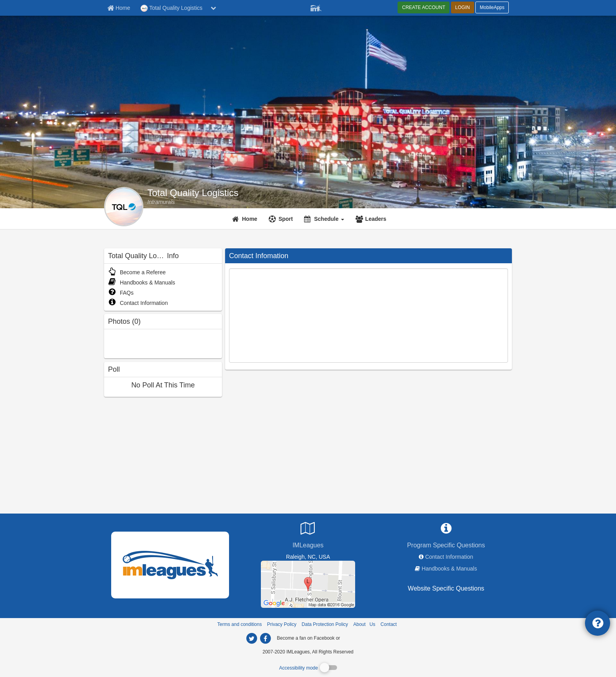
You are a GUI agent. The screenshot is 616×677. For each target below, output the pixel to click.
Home (250, 219)
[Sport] (282, 219)
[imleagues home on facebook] (265, 638)
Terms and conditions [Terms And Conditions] (239, 624)
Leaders (376, 219)
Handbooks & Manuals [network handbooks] (449, 569)
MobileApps (492, 7)
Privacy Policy (282, 624)
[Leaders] (372, 219)
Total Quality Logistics (193, 193)
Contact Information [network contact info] (449, 557)
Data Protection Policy (325, 624)
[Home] (246, 219)
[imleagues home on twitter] (251, 638)
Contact (389, 624)
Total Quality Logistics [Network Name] (171, 8)
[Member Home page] (119, 8)
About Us (364, 624)
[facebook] (357, 638)
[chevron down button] (213, 8)
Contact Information (138, 303)
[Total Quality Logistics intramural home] (161, 202)
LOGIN (463, 7)
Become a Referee (137, 272)
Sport (286, 219)
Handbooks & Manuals (142, 283)
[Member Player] (316, 7)
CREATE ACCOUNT (423, 7)
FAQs (121, 293)
